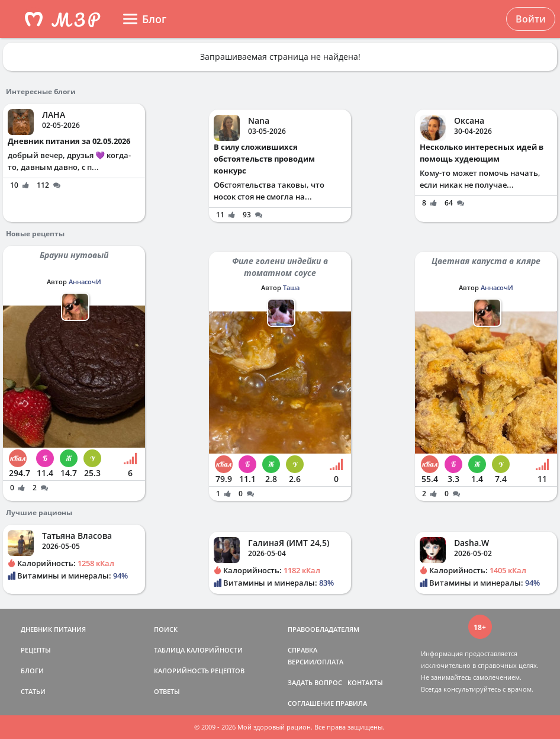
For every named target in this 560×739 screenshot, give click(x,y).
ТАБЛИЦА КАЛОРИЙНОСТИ (198, 650)
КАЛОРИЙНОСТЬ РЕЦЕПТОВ (199, 671)
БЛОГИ (32, 671)
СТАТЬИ (33, 691)
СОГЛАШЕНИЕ (311, 703)
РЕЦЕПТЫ (36, 650)
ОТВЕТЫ (167, 691)
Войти (531, 19)
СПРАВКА (302, 650)
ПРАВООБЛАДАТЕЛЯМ (324, 629)
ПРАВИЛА (351, 703)
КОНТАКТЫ (365, 682)
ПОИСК (166, 629)
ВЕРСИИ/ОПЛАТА (316, 662)
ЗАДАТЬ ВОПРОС (315, 682)
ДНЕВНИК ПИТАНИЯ (53, 629)
